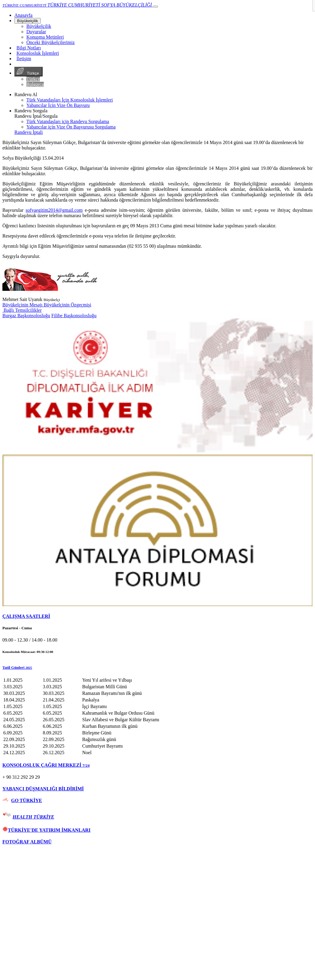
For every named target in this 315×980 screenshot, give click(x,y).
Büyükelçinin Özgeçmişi (68, 305)
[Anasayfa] (23, 15)
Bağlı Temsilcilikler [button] (22, 310)
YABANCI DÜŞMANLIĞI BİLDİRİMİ (43, 789)
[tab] (157, 616)
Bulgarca (35, 84)
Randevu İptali (29, 132)
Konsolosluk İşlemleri (38, 53)
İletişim (24, 59)
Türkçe (28, 72)
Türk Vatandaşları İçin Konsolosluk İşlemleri (70, 100)
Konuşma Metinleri (45, 37)
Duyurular (36, 32)
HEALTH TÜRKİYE (33, 817)
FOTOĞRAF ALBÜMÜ (27, 842)
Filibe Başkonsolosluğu (74, 316)
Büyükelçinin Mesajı (23, 305)
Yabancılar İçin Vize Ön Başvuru (58, 105)
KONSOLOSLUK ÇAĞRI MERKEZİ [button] (46, 765)
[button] (157, 668)
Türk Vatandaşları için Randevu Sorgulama (68, 121)
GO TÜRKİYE (27, 800)
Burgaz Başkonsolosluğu (26, 316)
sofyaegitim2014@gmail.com (54, 210)
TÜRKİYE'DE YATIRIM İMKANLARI (46, 830)
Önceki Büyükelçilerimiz (51, 42)
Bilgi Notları (29, 48)
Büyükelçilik (28, 21)
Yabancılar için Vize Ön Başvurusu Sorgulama (71, 127)
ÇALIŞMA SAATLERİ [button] (26, 616)
